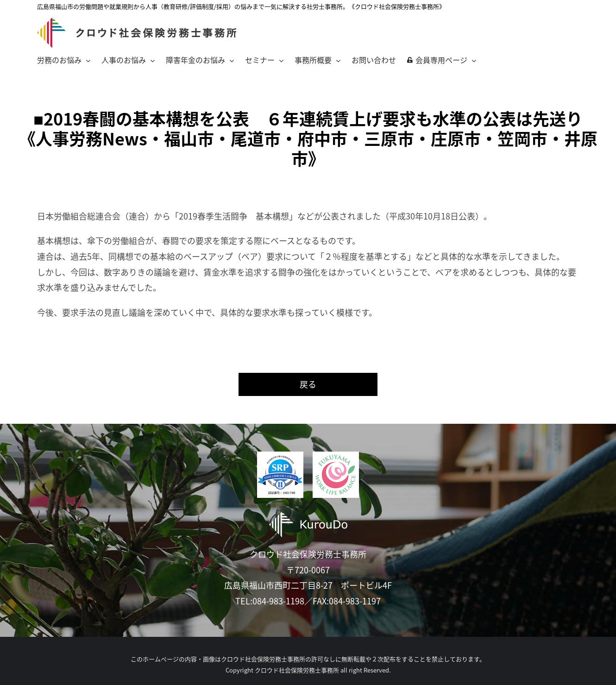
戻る (308, 384)
